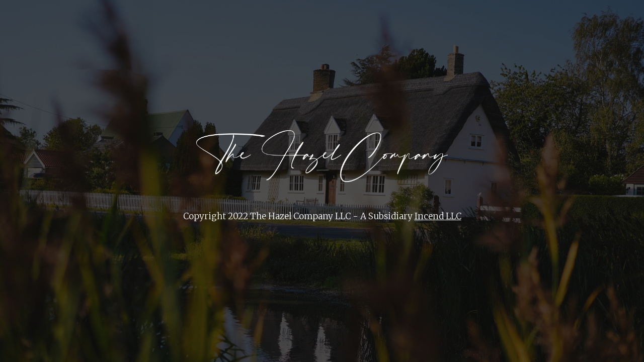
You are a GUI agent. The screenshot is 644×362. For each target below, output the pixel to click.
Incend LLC (438, 216)
